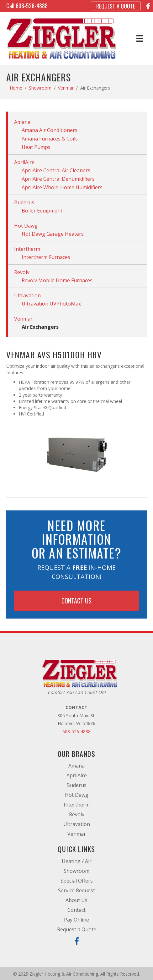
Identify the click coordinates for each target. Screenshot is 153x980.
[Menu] (140, 38)
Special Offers (77, 881)
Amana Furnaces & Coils (50, 139)
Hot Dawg (26, 226)
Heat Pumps (36, 147)
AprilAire (24, 162)
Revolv (22, 272)
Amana (22, 122)
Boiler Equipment (42, 211)
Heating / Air (77, 861)
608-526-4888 (32, 6)
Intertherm (27, 249)
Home (16, 88)
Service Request (76, 890)
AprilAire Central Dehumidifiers (58, 179)
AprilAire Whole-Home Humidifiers (62, 187)
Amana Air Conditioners (50, 130)
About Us (76, 900)
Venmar (66, 88)
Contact (76, 910)
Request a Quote (116, 6)
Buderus (24, 202)
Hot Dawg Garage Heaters (53, 234)
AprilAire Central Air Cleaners (56, 170)
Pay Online (76, 920)
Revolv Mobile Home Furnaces (57, 280)
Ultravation (27, 295)
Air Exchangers (40, 327)
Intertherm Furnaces (46, 257)
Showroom (40, 88)
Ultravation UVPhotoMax (51, 304)
